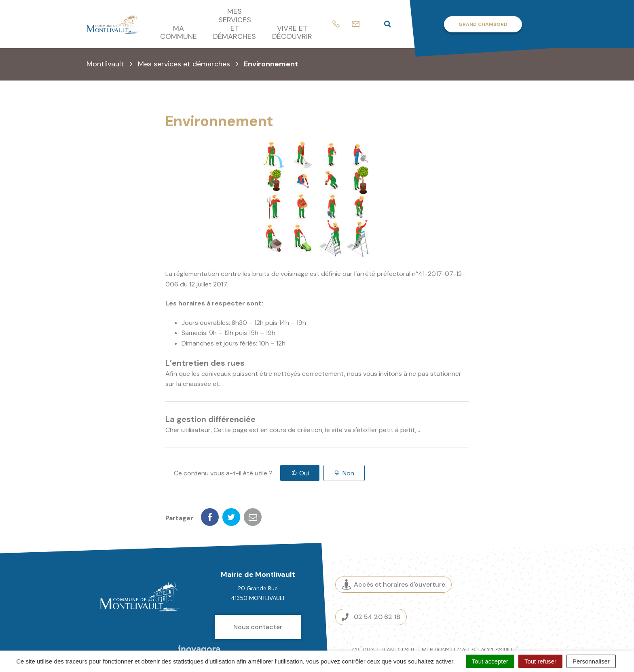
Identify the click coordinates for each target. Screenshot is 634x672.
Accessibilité (500, 621)
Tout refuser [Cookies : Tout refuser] (540, 661)
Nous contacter (258, 599)
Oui (304, 473)
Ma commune (179, 33)
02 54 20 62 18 (371, 588)
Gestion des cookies (480, 631)
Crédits (363, 621)
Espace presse (514, 572)
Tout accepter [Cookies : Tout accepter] (490, 661)
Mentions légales (448, 621)
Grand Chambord (483, 24)
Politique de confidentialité (401, 631)
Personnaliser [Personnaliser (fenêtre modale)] (591, 661)
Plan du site (398, 621)
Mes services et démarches (235, 24)
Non (348, 473)
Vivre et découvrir (292, 33)
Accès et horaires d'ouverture (393, 556)
